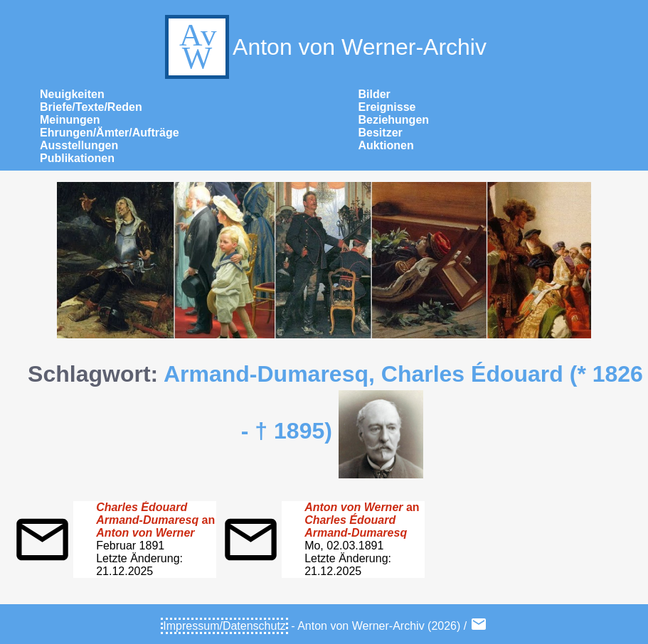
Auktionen (386, 145)
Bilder (375, 94)
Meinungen (70, 120)
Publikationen (77, 158)
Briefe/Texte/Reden (91, 107)
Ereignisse (387, 107)
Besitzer (381, 133)
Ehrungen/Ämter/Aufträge (110, 133)
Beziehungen (394, 120)
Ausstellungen (79, 145)
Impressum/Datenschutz (224, 626)
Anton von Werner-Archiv (324, 47)
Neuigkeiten (72, 94)
